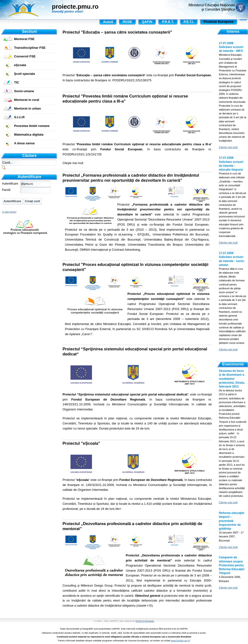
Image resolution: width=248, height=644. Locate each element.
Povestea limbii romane (32, 126)
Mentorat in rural (27, 100)
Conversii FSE (25, 56)
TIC (17, 82)
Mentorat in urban (27, 108)
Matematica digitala (29, 135)
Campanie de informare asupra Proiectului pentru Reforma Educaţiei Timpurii (232, 565)
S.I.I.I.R (19, 117)
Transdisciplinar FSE (30, 48)
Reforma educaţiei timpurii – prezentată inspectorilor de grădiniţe (231, 521)
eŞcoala (20, 65)
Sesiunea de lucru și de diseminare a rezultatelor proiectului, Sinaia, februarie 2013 (232, 379)
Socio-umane (24, 91)
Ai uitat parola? (9, 212)
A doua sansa (24, 143)
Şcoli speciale (24, 74)
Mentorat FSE (24, 39)
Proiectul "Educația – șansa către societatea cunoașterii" (117, 32)
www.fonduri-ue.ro (180, 641)
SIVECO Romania (145, 621)
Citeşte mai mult (73, 163)
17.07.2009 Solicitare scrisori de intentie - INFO (231, 47)
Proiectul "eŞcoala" (81, 443)
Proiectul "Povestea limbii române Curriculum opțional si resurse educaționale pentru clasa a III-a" (125, 99)
